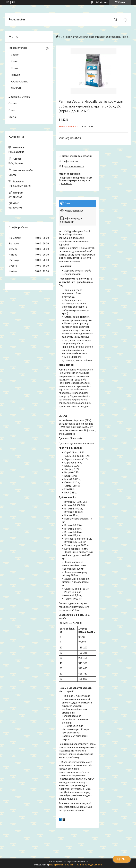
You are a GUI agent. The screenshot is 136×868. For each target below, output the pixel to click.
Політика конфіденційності (89, 865)
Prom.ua (84, 862)
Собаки (15, 55)
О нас (12, 110)
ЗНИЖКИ (16, 88)
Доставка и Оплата (19, 97)
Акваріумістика (20, 82)
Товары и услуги (18, 48)
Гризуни (15, 75)
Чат (122, 859)
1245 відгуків (101, 2)
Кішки (14, 61)
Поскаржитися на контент (62, 865)
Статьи (12, 117)
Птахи (14, 68)
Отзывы (13, 104)
